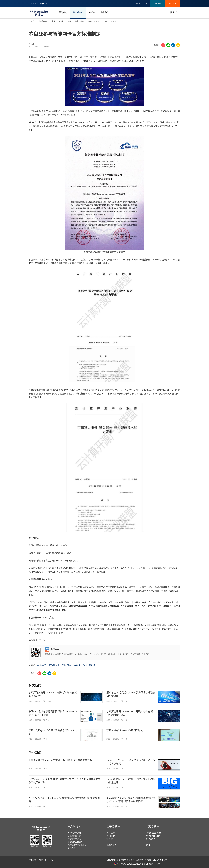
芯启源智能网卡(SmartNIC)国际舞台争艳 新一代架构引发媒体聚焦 (131, 713)
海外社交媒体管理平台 (77, 845)
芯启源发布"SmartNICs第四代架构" (125, 730)
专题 (53, 21)
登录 (146, 3)
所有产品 (71, 848)
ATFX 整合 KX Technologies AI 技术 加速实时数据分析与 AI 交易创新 (64, 800)
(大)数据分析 (89, 665)
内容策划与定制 (74, 833)
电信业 (77, 665)
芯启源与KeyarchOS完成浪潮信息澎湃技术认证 (53, 732)
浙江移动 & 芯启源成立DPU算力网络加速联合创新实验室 (131, 694)
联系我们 (105, 12)
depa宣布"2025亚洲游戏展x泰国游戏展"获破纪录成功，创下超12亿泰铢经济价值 (131, 800)
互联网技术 (54, 665)
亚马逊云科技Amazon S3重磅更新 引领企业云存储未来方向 (60, 760)
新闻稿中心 (78, 12)
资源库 (92, 12)
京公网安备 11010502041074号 (128, 864)
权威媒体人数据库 (75, 842)
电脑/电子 (42, 665)
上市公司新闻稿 (110, 21)
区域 (69, 21)
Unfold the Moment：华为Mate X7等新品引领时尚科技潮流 (131, 762)
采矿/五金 (67, 665)
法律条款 (32, 860)
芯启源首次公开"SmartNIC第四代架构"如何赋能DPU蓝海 (53, 694)
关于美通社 (113, 827)
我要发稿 (157, 3)
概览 (32, 21)
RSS (51, 860)
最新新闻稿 (43, 21)
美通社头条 (79, 21)
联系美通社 (152, 827)
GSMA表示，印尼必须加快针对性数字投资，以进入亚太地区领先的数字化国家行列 (64, 781)
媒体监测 (173, 3)
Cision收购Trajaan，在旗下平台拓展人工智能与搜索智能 (131, 781)
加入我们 (110, 839)
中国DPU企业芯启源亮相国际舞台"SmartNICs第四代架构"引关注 (53, 713)
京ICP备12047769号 (152, 864)
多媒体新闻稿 (94, 21)
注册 (138, 3)
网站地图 (43, 860)
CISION (156, 860)
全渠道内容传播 (74, 836)
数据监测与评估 (74, 839)
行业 (61, 21)
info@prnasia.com (153, 836)
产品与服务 (62, 12)
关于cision (111, 836)
